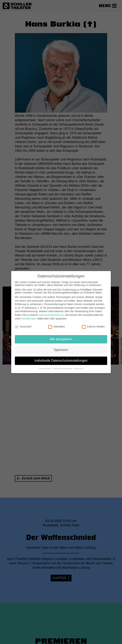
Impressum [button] (79, 366)
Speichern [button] (61, 347)
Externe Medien (93, 324)
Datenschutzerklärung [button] (63, 366)
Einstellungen (29, 316)
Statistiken (57, 324)
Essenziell (23, 324)
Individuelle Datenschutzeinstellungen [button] (61, 358)
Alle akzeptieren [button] (61, 337)
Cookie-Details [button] (45, 366)
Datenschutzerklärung (51, 312)
